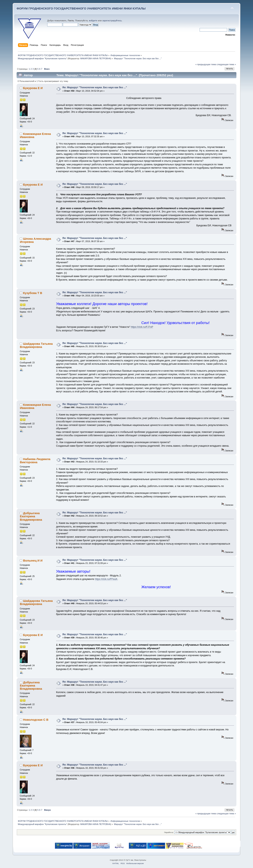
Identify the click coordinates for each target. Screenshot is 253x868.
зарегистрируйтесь (112, 21)
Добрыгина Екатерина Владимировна (31, 516)
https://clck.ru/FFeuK (106, 579)
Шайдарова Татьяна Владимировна (36, 345)
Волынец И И (33, 560)
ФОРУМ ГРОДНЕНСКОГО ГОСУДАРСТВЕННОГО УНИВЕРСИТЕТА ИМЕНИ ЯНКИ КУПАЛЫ (81, 8)
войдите (93, 21)
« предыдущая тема (206, 64)
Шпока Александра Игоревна (35, 240)
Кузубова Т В (33, 293)
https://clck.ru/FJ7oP (142, 327)
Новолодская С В (36, 720)
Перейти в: (169, 832)
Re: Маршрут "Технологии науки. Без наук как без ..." (95, 87)
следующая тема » (226, 64)
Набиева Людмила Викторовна (35, 461)
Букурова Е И (33, 88)
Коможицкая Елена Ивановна (35, 135)
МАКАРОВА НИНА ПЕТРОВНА (95, 58)
